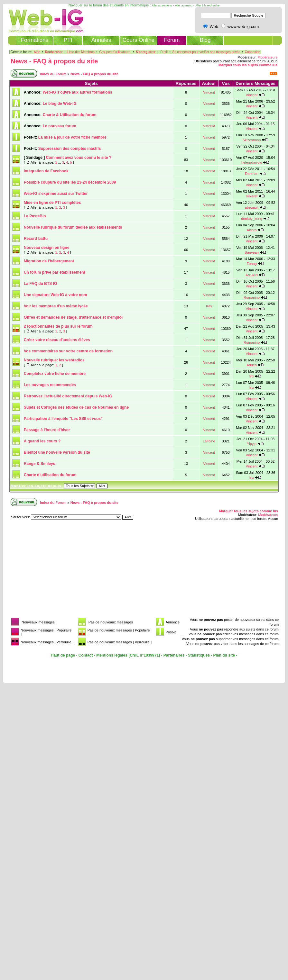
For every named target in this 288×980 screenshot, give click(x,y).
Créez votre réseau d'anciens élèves (57, 340)
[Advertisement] (88, 571)
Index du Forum (53, 74)
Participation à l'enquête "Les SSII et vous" (63, 419)
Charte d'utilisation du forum (50, 475)
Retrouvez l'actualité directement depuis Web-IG (68, 396)
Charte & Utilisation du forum (70, 115)
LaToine (209, 441)
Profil (164, 52)
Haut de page (63, 655)
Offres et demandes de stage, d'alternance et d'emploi (73, 317)
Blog (205, 40)
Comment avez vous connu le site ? (79, 158)
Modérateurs (267, 57)
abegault (252, 207)
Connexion (253, 52)
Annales (101, 40)
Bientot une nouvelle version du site (57, 452)
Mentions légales (112, 655)
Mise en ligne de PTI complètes (52, 203)
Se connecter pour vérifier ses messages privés (206, 52)
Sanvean (251, 252)
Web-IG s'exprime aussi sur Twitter (56, 194)
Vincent (209, 92)
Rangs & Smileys (39, 464)
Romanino (252, 297)
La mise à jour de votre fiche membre (72, 137)
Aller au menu (184, 5)
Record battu (36, 239)
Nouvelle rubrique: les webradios (54, 360)
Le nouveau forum (60, 126)
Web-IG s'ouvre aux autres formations (78, 92)
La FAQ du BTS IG (40, 284)
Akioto (252, 230)
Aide (37, 52)
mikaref (252, 196)
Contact (86, 655)
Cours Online (139, 40)
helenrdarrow (252, 162)
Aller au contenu (162, 5)
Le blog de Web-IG (60, 104)
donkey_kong (251, 219)
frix (252, 376)
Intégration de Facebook (46, 171)
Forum (172, 40)
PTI (68, 40)
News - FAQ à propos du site (54, 61)
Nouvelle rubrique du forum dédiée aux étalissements (73, 227)
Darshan (252, 174)
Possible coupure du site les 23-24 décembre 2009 (70, 182)
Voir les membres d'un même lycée (56, 306)
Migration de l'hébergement (49, 261)
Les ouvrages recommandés (50, 385)
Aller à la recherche (207, 5)
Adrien (252, 365)
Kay (209, 306)
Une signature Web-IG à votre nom (55, 295)
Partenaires (174, 655)
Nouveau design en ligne (46, 248)
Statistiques (199, 655)
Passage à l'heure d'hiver (47, 430)
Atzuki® (252, 275)
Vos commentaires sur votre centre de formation (68, 351)
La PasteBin (35, 216)
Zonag (251, 264)
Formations (35, 40)
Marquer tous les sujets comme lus (248, 65)
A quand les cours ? (42, 441)
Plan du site (224, 655)
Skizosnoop (252, 140)
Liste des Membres (81, 52)
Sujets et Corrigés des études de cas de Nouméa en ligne (76, 407)
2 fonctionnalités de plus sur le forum (58, 326)
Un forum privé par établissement (55, 272)
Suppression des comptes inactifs (70, 149)
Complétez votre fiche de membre (55, 374)
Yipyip (252, 444)
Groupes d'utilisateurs (115, 52)
